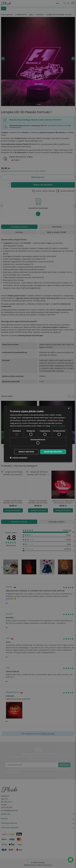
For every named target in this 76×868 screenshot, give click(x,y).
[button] (19, 458)
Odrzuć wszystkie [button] (26, 452)
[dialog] (38, 434)
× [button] (69, 408)
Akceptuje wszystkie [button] (53, 452)
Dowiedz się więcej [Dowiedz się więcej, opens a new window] (58, 426)
